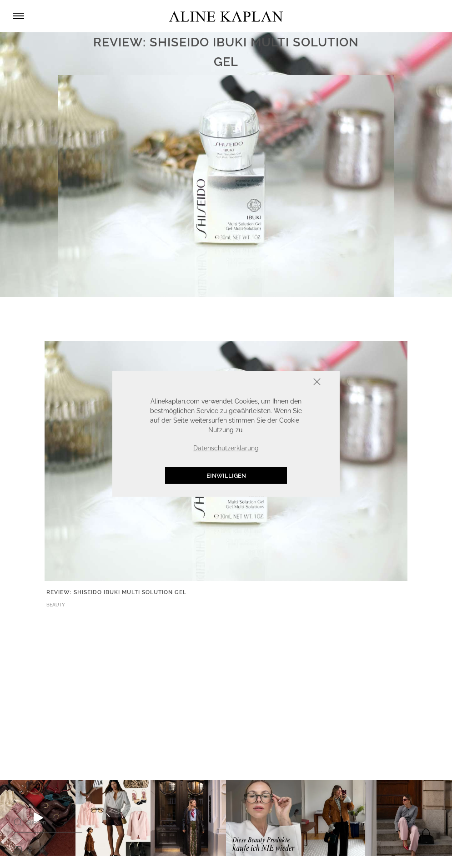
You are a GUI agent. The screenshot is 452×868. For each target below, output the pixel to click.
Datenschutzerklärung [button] (226, 448)
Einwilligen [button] (226, 476)
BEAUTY (56, 605)
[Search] (18, 822)
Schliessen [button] (289, 383)
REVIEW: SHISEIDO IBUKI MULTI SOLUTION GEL (116, 592)
